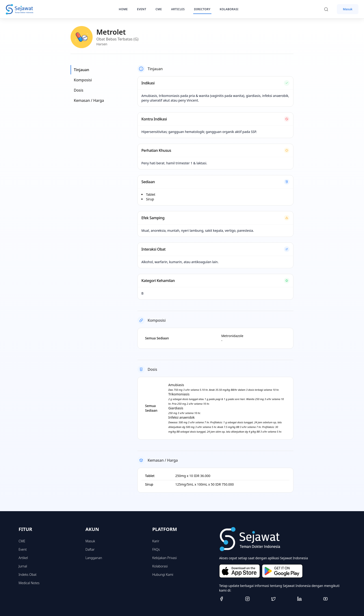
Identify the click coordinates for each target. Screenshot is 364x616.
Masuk (348, 9)
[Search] (328, 9)
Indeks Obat (28, 575)
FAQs (156, 549)
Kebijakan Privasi (165, 558)
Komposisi (83, 80)
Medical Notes (29, 583)
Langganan (94, 558)
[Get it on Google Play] (282, 571)
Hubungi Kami (163, 575)
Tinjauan (81, 70)
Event (23, 549)
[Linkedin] (308, 599)
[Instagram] (256, 599)
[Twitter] (282, 599)
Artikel (23, 558)
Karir (156, 541)
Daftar (90, 549)
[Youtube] (334, 599)
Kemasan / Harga (89, 100)
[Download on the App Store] (240, 571)
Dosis (79, 90)
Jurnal (23, 566)
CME (22, 541)
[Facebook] (230, 599)
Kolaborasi (160, 566)
